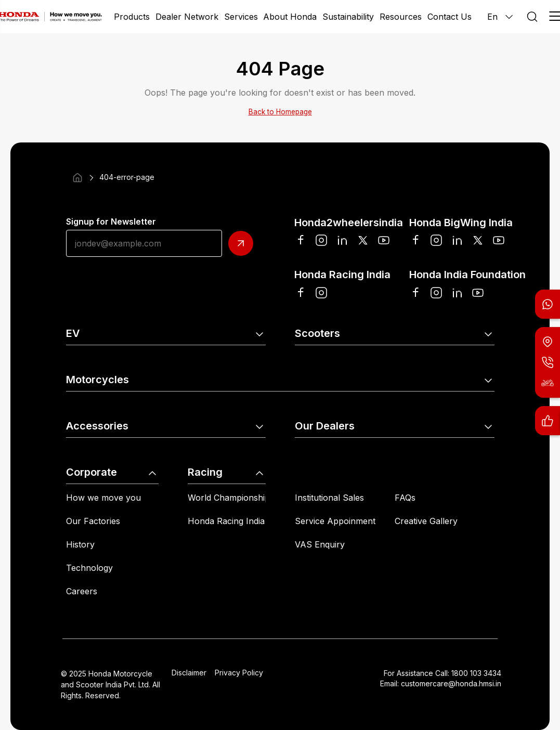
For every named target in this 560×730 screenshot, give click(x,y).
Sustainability (348, 17)
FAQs (405, 498)
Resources (401, 17)
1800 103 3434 (476, 673)
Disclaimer (189, 673)
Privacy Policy (239, 673)
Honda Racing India (226, 521)
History (80, 544)
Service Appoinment (335, 521)
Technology (89, 568)
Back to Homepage (280, 112)
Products (132, 17)
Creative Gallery (426, 521)
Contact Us (450, 17)
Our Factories (93, 521)
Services (241, 17)
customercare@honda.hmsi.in (451, 683)
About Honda (290, 17)
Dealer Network (187, 17)
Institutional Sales (329, 498)
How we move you (103, 498)
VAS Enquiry (320, 544)
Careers (82, 591)
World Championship (229, 498)
